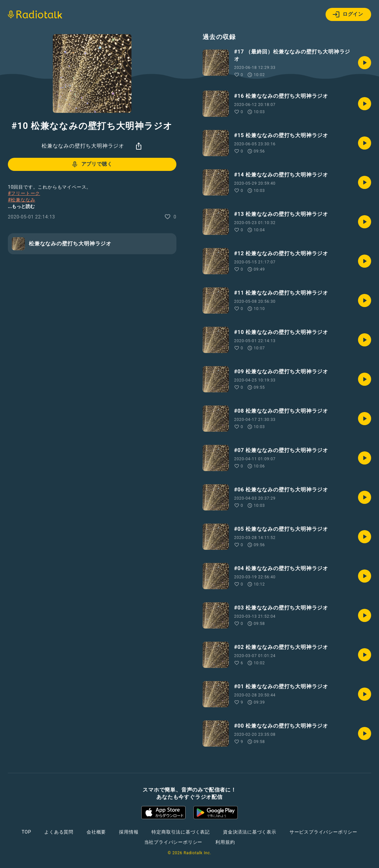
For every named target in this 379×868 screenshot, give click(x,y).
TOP (26, 832)
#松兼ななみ (21, 200)
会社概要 (96, 832)
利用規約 (225, 842)
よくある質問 (59, 832)
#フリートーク (24, 193)
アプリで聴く (92, 164)
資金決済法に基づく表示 (250, 832)
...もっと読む (21, 206)
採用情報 (129, 832)
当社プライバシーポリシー (173, 842)
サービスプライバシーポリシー (323, 832)
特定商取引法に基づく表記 (181, 832)
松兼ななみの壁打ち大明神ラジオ (83, 146)
